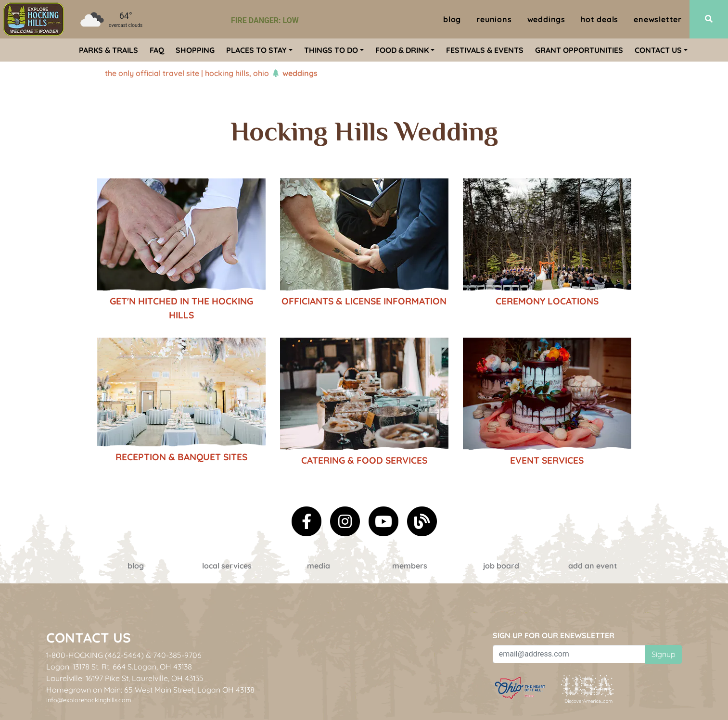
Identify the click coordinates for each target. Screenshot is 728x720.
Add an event (593, 566)
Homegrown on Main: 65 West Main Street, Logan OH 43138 (150, 690)
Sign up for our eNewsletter (554, 635)
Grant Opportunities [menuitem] (579, 50)
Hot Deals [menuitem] (600, 19)
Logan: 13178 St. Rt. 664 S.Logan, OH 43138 (119, 667)
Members (410, 566)
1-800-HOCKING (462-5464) (95, 655)
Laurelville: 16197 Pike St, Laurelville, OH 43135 (125, 678)
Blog (136, 566)
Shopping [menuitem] (195, 50)
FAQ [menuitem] (157, 50)
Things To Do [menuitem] (331, 50)
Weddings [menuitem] (546, 19)
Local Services (227, 566)
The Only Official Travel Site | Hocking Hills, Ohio (187, 73)
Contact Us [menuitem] (658, 50)
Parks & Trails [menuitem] (109, 50)
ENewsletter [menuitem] (658, 19)
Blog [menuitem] (452, 19)
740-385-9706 (177, 655)
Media (319, 566)
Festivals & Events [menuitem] (485, 50)
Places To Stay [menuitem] (256, 50)
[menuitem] (34, 19)
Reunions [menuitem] (494, 19)
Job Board (501, 566)
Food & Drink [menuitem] (402, 50)
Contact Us (89, 638)
